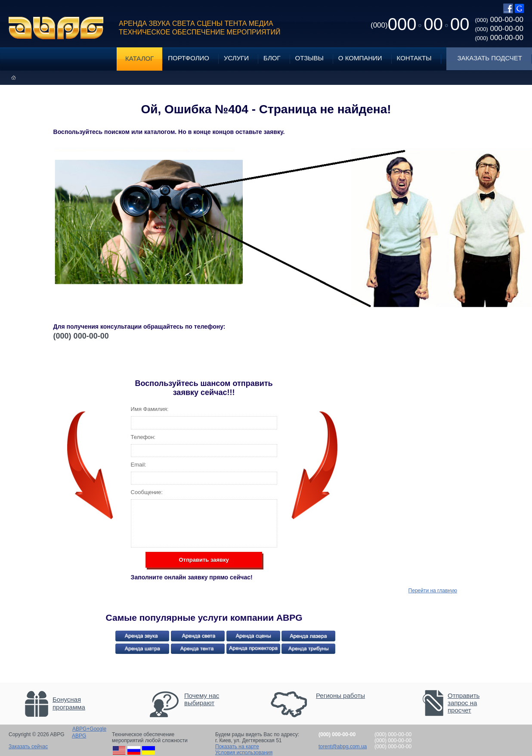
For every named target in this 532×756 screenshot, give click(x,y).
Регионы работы (340, 695)
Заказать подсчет (490, 58)
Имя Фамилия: (150, 409)
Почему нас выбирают (202, 699)
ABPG (56, 28)
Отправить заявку (204, 560)
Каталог (139, 58)
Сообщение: (147, 492)
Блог (272, 58)
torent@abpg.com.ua (343, 747)
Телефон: (143, 437)
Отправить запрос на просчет (464, 703)
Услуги (236, 58)
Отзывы (309, 58)
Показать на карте (237, 747)
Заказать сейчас (28, 747)
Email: (139, 465)
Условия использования (244, 753)
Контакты (414, 58)
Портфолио (189, 58)
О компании (360, 58)
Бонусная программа (69, 703)
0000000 (420, 24)
